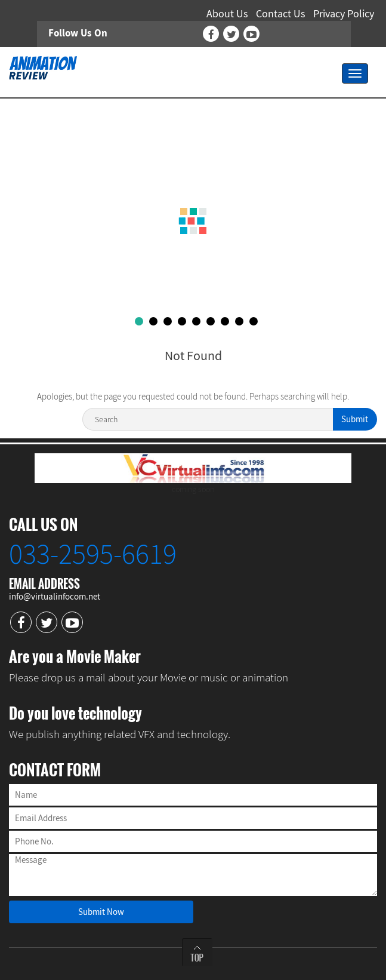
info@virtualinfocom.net (55, 596)
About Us (227, 13)
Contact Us (281, 13)
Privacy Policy (344, 13)
